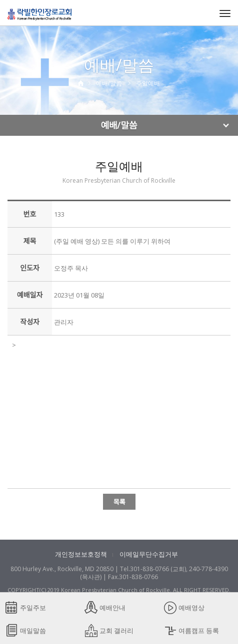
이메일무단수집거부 (149, 554)
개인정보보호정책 (81, 554)
